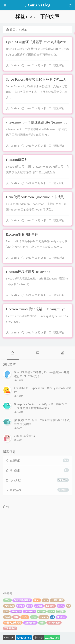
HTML (61, 606)
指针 (42, 623)
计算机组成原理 (13, 623)
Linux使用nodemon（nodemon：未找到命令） (40, 197)
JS (52, 617)
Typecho (50, 606)
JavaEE (39, 606)
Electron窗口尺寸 (19, 160)
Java (45, 600)
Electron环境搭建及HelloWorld (28, 272)
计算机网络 (57, 600)
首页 (11, 29)
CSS (6, 611)
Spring (20, 606)
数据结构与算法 (22, 600)
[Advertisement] (37, 548)
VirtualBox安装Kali (25, 436)
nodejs (42, 611)
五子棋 (61, 611)
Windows (9, 606)
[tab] (12, 352)
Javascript (30, 611)
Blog (29, 606)
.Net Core (16, 611)
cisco (34, 617)
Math (51, 611)
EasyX (7, 617)
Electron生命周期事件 (22, 234)
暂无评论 (59, 65)
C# (68, 606)
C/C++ (7, 600)
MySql (25, 617)
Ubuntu (44, 617)
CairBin (15, 65)
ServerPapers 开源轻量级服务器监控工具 (36, 79)
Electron (61, 617)
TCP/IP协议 (10, 628)
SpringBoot (30, 623)
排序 (16, 617)
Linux (37, 600)
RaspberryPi (54, 623)
